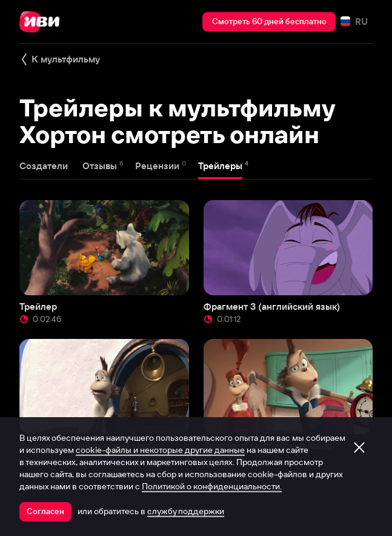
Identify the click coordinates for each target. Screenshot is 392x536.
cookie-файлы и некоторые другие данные (160, 450)
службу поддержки (186, 511)
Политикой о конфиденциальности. (212, 486)
